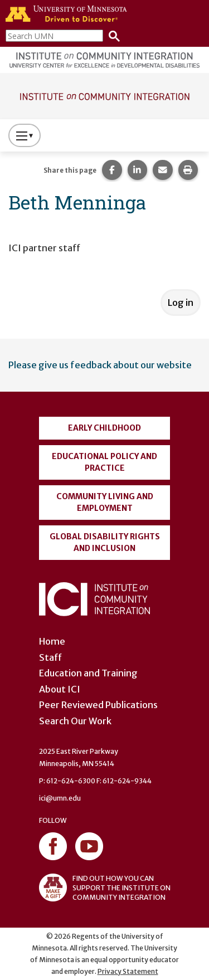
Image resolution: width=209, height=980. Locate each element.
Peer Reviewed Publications (98, 705)
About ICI (60, 689)
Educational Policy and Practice (104, 462)
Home (52, 641)
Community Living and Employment (105, 502)
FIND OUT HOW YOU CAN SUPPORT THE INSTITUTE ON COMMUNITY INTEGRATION (105, 888)
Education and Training (88, 673)
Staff (50, 657)
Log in (181, 303)
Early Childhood (104, 428)
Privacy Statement (128, 971)
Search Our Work (75, 721)
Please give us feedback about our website (100, 365)
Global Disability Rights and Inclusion (105, 542)
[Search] (111, 35)
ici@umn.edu (60, 798)
